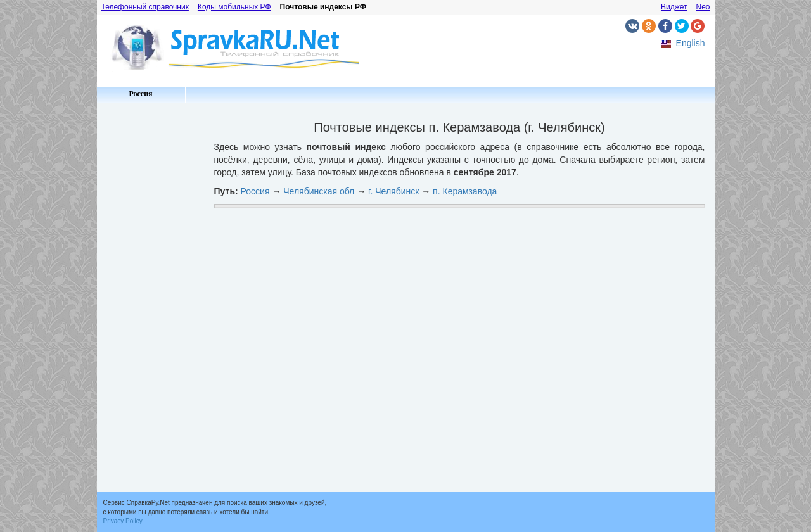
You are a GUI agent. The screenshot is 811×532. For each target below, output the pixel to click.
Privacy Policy (123, 521)
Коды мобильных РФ (234, 7)
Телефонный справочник (145, 7)
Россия (140, 94)
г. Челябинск (393, 191)
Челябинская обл (319, 191)
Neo (703, 7)
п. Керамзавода (465, 191)
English (691, 43)
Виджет (674, 7)
